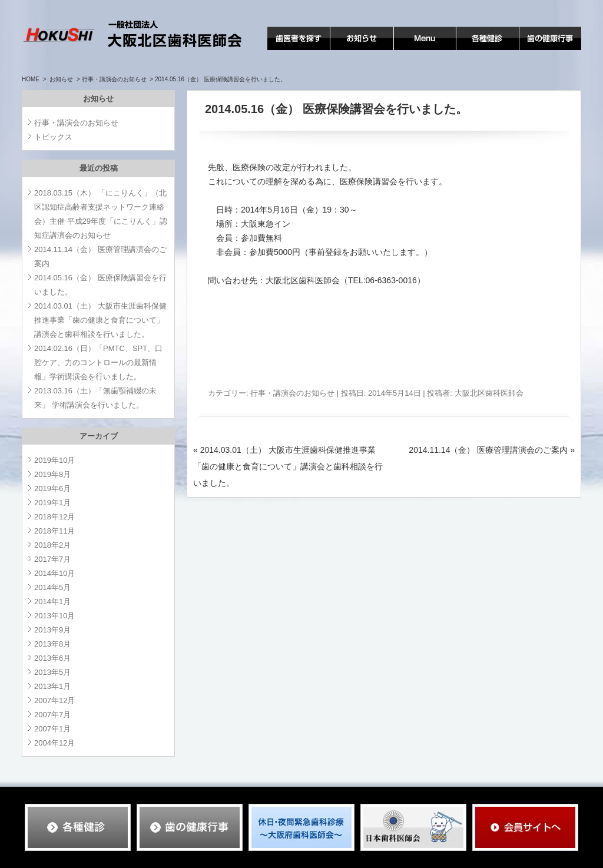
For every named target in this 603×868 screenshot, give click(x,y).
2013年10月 (54, 616)
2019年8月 (52, 474)
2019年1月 (52, 503)
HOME (31, 79)
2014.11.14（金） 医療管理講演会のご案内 (492, 450)
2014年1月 (52, 602)
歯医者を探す (292, 50)
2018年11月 (54, 531)
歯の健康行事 (544, 50)
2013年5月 (52, 672)
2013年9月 (52, 630)
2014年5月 (52, 587)
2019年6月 (52, 488)
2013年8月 (52, 644)
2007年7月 (52, 715)
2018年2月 (52, 545)
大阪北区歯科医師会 (489, 393)
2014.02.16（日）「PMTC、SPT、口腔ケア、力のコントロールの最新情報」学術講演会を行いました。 (98, 362)
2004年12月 (54, 743)
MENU (406, 50)
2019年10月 (54, 460)
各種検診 (473, 50)
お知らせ (347, 50)
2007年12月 (54, 700)
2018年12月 (54, 517)
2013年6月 (52, 658)
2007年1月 (52, 729)
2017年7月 (52, 559)
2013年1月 (52, 686)
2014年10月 (54, 573)
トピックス (53, 137)
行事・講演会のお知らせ (114, 79)
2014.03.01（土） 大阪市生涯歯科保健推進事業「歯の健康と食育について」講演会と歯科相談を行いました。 (288, 466)
